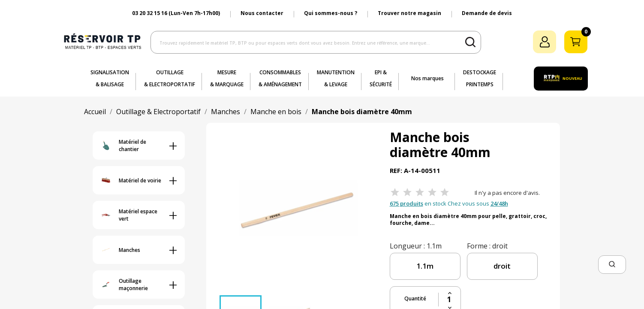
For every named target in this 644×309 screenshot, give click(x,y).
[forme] (502, 266)
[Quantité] (450, 300)
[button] (612, 265)
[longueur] (425, 266)
